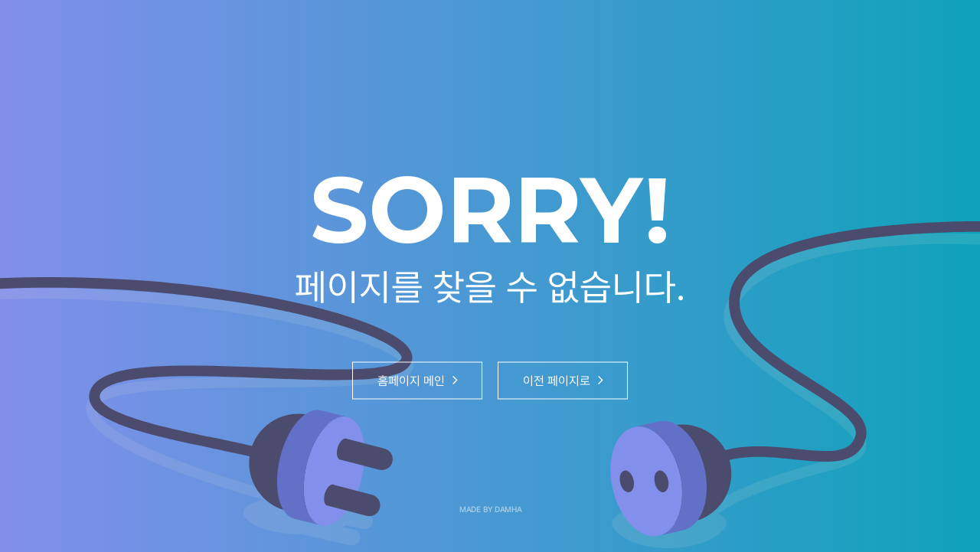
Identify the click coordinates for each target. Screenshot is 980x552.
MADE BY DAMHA (490, 510)
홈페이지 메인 (418, 380)
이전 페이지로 (563, 380)
